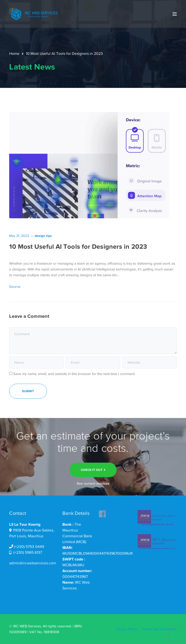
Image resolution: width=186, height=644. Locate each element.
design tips (43, 236)
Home (14, 54)
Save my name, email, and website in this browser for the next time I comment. (74, 374)
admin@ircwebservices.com (33, 563)
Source (15, 287)
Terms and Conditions (159, 629)
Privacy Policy (126, 629)
